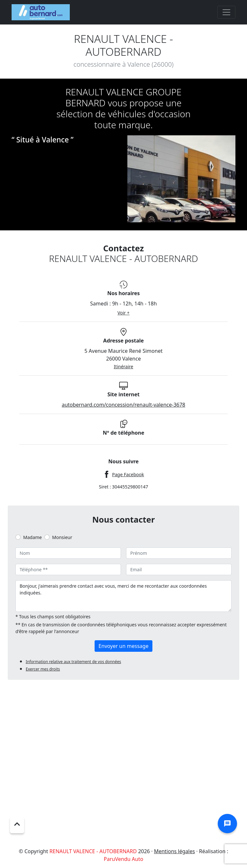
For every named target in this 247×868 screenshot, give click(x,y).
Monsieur (62, 537)
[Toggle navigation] (226, 12)
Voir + (123, 313)
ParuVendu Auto (124, 859)
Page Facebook (128, 474)
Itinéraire (123, 366)
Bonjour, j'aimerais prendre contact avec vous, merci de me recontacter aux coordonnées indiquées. (123, 596)
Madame (32, 537)
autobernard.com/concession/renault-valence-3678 (123, 405)
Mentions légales (175, 851)
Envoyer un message (123, 646)
